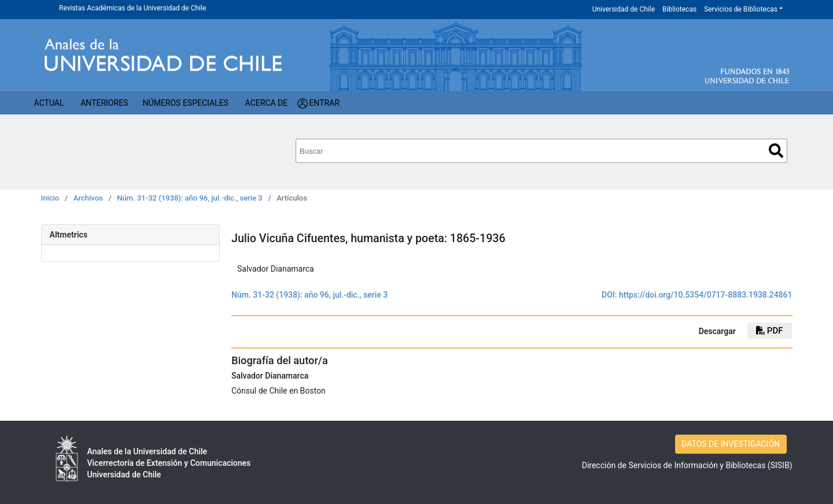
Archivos (88, 198)
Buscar (776, 151)
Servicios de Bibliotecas (741, 9)
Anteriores (104, 103)
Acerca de (267, 103)
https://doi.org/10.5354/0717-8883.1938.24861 (706, 295)
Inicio (50, 198)
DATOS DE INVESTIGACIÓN (731, 444)
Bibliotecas (679, 9)
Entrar (324, 103)
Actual (49, 103)
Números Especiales (186, 103)
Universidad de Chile (624, 9)
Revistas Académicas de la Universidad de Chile (132, 8)
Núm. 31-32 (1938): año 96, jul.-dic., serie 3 (189, 198)
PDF (769, 331)
